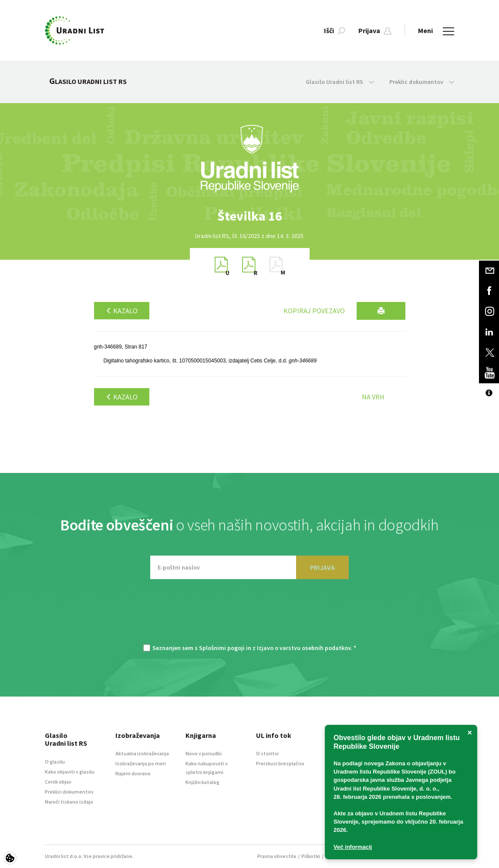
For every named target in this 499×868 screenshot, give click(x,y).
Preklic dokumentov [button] (422, 82)
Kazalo (122, 311)
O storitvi (267, 753)
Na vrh (373, 397)
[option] (249, 216)
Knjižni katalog (202, 782)
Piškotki (311, 856)
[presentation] (249, 616)
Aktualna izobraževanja (142, 753)
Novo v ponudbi (204, 753)
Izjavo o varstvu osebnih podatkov (304, 648)
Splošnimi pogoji (222, 648)
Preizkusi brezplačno (280, 763)
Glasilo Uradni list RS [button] (340, 82)
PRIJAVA (322, 567)
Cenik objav (58, 782)
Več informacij (353, 847)
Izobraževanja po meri (141, 763)
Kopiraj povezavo (314, 311)
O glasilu (55, 762)
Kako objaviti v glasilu (70, 772)
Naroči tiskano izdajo (69, 802)
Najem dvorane (133, 773)
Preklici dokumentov (69, 792)
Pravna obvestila (277, 856)
